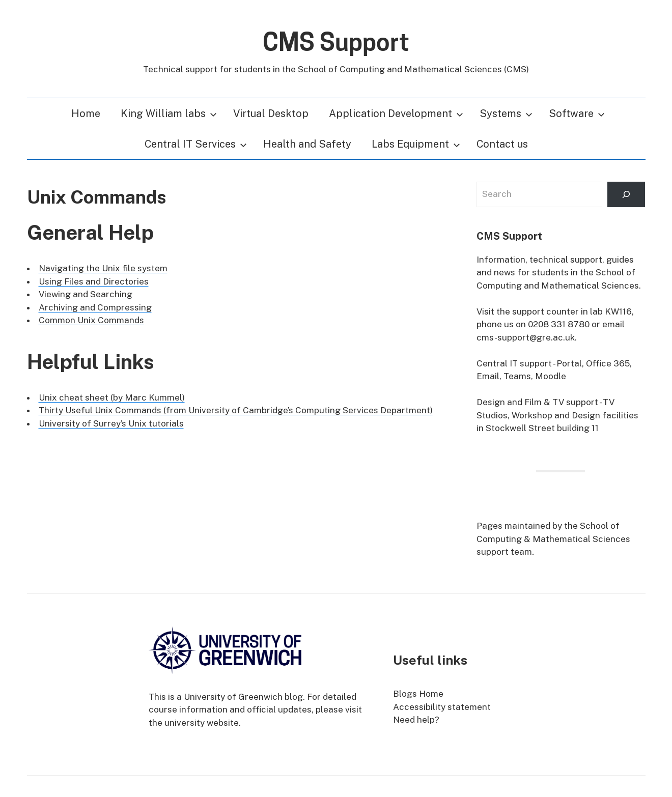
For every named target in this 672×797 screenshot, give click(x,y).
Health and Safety (307, 144)
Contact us (502, 144)
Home (86, 113)
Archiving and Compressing (95, 307)
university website (202, 723)
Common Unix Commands (91, 320)
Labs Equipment (416, 144)
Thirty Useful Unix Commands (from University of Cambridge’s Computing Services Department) (236, 410)
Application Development (396, 113)
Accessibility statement (442, 707)
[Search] (626, 195)
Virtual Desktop (271, 113)
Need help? (416, 720)
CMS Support (336, 42)
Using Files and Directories (94, 281)
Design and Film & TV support (537, 402)
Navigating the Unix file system (103, 268)
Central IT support (514, 363)
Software (577, 113)
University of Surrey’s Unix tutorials (111, 423)
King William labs (169, 113)
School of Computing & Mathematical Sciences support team (553, 539)
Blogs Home (418, 694)
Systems (506, 113)
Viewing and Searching (86, 294)
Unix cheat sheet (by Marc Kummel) (112, 397)
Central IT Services (196, 144)
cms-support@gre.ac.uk (526, 337)
